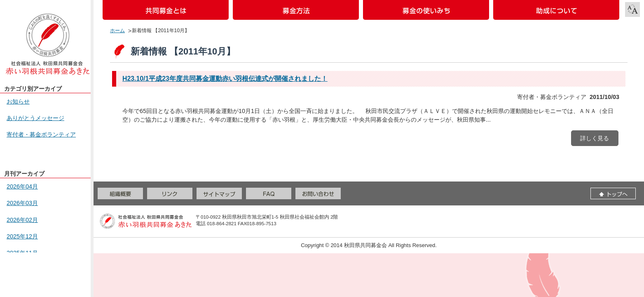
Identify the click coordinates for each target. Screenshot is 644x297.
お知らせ (18, 101)
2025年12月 (22, 236)
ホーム (117, 31)
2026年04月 (22, 186)
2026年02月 (22, 220)
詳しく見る (595, 138)
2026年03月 (22, 203)
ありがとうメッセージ (35, 118)
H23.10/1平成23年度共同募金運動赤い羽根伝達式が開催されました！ (225, 79)
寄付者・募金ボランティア (41, 134)
